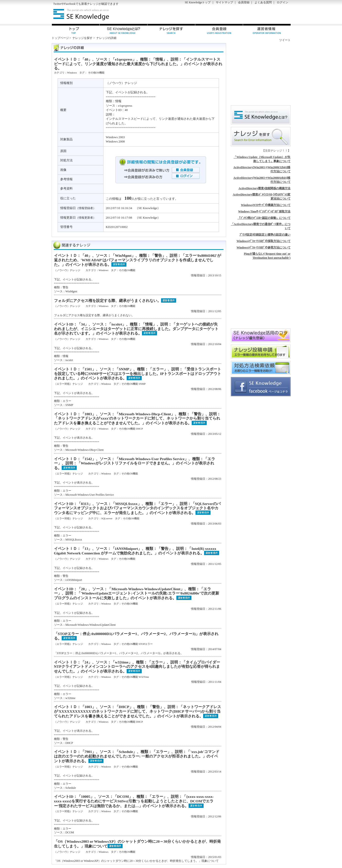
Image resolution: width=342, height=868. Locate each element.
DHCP (139, 429)
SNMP (142, 384)
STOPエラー (146, 644)
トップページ (60, 38)
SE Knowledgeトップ (198, 2)
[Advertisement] (235, 15)
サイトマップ (224, 2)
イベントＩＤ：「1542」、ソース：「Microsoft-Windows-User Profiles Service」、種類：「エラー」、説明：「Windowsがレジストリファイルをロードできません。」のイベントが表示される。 (135, 463)
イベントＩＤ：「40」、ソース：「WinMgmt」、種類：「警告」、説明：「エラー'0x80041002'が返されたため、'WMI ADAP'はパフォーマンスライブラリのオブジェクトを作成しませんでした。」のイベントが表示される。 (138, 260)
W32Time (144, 677)
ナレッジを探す (82, 38)
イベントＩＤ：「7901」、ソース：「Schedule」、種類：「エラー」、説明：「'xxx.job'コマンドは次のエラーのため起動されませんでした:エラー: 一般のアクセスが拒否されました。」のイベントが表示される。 (137, 756)
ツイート (285, 40)
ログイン (282, 2)
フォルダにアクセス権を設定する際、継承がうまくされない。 (108, 301)
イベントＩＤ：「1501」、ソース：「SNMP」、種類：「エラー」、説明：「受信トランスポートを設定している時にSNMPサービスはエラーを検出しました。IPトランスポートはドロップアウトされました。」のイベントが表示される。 (138, 374)
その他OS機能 (96, 73)
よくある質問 (263, 2)
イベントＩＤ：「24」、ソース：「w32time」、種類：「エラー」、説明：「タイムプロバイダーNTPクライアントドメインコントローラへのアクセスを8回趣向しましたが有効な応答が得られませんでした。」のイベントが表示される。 (137, 667)
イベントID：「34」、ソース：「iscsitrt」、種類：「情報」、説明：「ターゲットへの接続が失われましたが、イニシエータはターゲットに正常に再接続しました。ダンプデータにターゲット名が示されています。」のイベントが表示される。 (136, 329)
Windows (72, 73)
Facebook (70, 4)
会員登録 (244, 2)
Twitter (57, 4)
